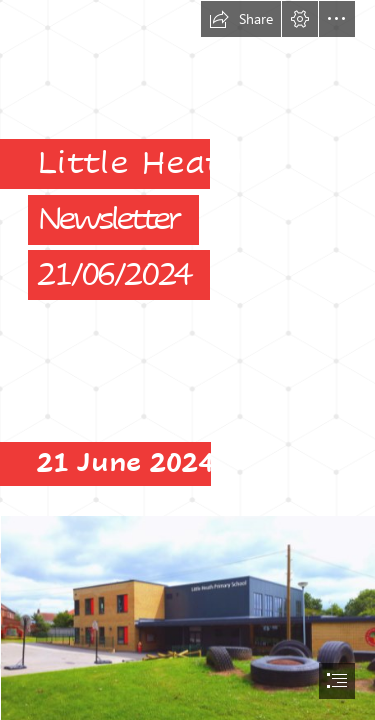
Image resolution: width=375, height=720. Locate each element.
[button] (241, 19)
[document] (187, 360)
